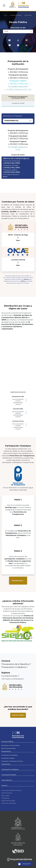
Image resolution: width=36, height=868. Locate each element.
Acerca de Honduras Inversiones (11, 790)
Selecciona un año (18, 28)
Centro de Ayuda (7, 793)
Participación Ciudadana (10, 769)
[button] (18, 168)
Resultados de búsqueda (16, 15)
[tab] (18, 168)
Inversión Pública (7, 742)
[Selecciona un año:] (18, 31)
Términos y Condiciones (9, 803)
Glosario (4, 785)
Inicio (6, 15)
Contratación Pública (9, 775)
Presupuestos (6, 751)
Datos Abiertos (7, 780)
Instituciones (6, 764)
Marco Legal (5, 796)
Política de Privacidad (8, 801)
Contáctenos (5, 798)
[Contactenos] (18, 715)
